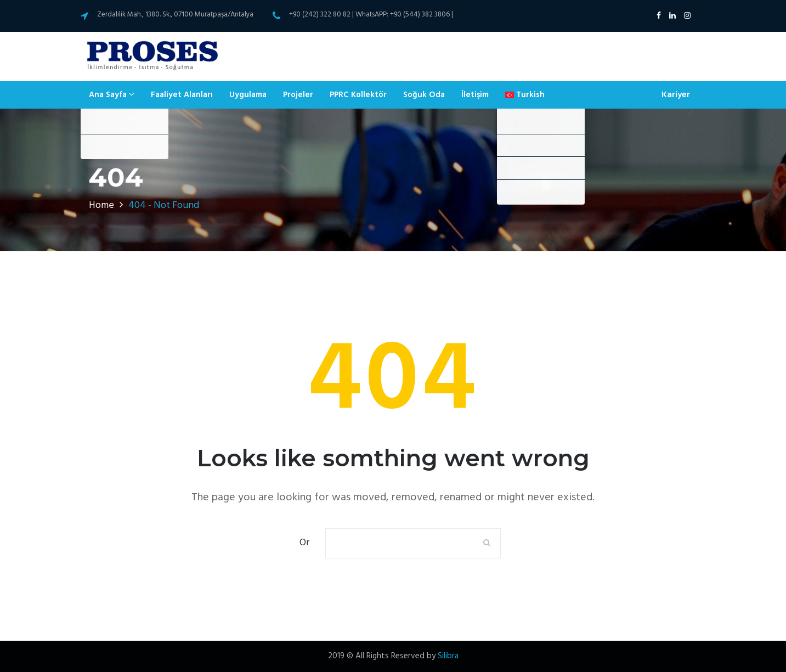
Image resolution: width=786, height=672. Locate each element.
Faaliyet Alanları (182, 95)
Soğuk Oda (424, 95)
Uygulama (248, 95)
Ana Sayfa (112, 95)
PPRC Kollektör (358, 95)
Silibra (448, 656)
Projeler (298, 95)
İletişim (475, 95)
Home (101, 205)
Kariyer (676, 95)
